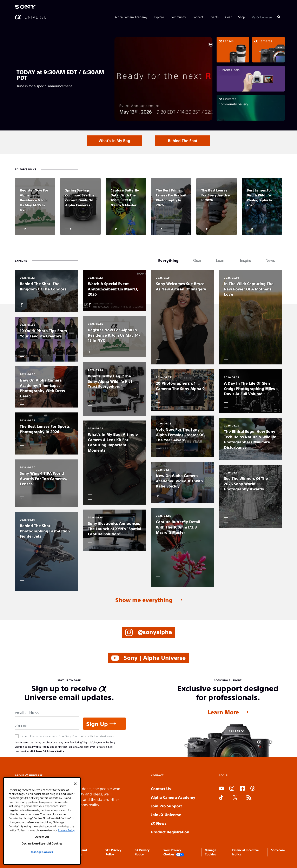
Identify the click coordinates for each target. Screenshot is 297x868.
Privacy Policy (41, 747)
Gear (228, 17)
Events (214, 17)
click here (36, 751)
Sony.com (278, 850)
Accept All (42, 837)
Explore (159, 17)
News (159, 823)
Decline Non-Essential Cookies (42, 843)
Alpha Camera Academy (131, 17)
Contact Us (161, 789)
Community (178, 17)
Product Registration (170, 832)
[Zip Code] (47, 726)
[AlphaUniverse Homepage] (30, 17)
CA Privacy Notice (54, 751)
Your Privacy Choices (174, 852)
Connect (198, 17)
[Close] (75, 784)
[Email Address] (47, 713)
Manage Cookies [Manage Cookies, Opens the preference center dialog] (42, 852)
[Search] (279, 17)
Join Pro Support (166, 806)
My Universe (262, 17)
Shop (242, 17)
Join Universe (166, 815)
